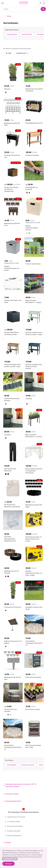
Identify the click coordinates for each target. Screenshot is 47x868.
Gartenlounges (12, 34)
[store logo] (23, 3)
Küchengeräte (12, 765)
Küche (41, 765)
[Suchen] (43, 9)
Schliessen (8, 864)
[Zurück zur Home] (8, 16)
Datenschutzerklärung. (10, 859)
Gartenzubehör (27, 34)
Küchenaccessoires (28, 765)
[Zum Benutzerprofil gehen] (40, 3)
